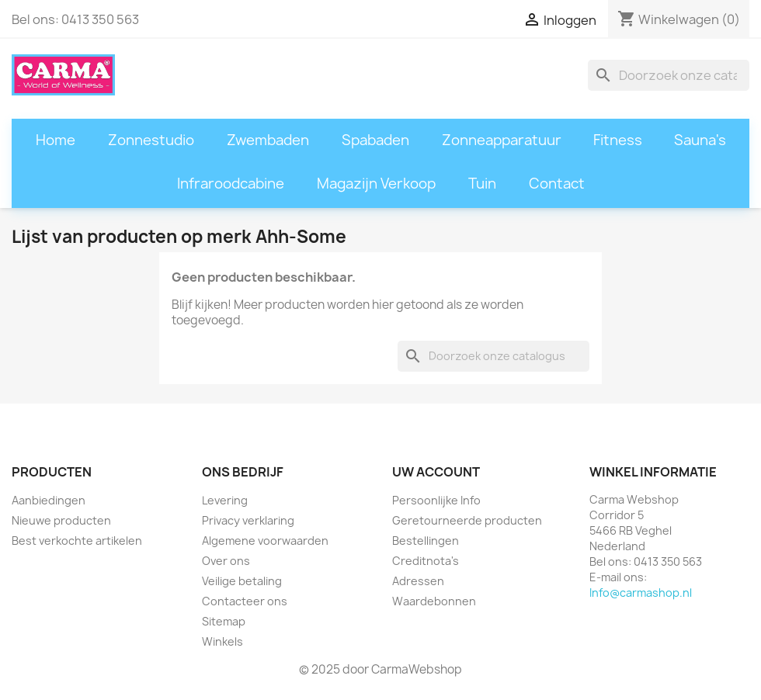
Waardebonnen (434, 601)
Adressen (418, 581)
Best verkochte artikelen (77, 541)
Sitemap (224, 621)
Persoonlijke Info (436, 500)
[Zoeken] (669, 75)
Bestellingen (426, 541)
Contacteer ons (245, 601)
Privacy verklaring (248, 520)
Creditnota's (426, 561)
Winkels (222, 641)
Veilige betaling (242, 581)
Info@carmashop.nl (641, 593)
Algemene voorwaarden (265, 541)
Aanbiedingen (49, 500)
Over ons (226, 561)
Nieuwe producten (61, 520)
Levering (225, 500)
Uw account (436, 472)
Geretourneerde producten (467, 520)
